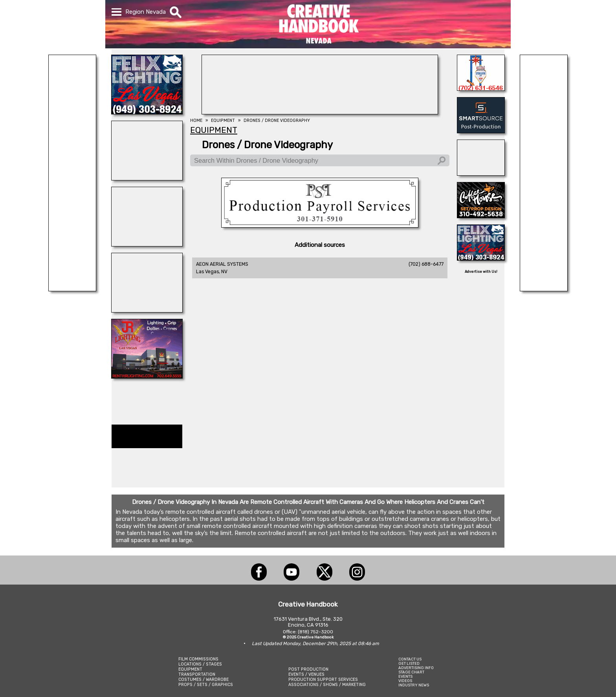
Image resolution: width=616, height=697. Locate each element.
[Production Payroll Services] (320, 225)
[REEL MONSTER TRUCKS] (147, 178)
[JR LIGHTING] (147, 376)
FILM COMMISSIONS (198, 659)
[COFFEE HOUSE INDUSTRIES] (481, 216)
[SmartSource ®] (481, 131)
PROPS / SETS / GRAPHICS (206, 685)
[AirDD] (481, 173)
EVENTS (405, 676)
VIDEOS (405, 681)
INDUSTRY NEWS (414, 685)
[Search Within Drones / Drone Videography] (320, 160)
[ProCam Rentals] (320, 112)
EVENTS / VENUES (306, 674)
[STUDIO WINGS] (147, 244)
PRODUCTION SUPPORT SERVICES (323, 680)
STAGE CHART (411, 672)
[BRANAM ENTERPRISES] (544, 289)
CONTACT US (410, 659)
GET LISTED (409, 663)
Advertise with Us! (481, 272)
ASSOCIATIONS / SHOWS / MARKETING (327, 685)
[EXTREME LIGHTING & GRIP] (481, 88)
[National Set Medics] (72, 289)
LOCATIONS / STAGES (200, 664)
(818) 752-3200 (315, 632)
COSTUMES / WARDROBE (203, 680)
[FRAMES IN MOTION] (147, 310)
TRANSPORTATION (197, 674)
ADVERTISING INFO (416, 668)
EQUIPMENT (190, 669)
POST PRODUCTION (308, 669)
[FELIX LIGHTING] (147, 112)
